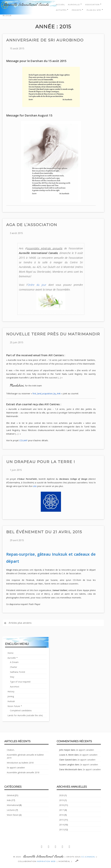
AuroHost (15, 687)
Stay (12, 677)
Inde (9, 800)
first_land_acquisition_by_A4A (47, 394)
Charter (14, 667)
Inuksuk (11, 701)
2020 (61, 795)
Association (92, 5)
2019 (61, 800)
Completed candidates (21, 710)
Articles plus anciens (20, 623)
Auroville (74, 5)
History (11, 691)
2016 (61, 815)
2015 (61, 820)
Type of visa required (20, 682)
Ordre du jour (37, 285)
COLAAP (23, 440)
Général (10, 795)
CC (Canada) (88, 857)
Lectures (11, 810)
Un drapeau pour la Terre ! (41, 462)
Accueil (60, 5)
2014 (61, 825)
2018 (61, 805)
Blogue (7, 15)
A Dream (14, 662)
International (13, 805)
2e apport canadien (85, 750)
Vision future (13, 815)
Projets (77, 10)
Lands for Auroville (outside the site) (25, 715)
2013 (61, 830)
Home (10, 653)
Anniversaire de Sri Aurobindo (45, 40)
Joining (11, 696)
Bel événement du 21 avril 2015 (44, 532)
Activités (61, 10)
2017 (61, 810)
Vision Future (14, 706)
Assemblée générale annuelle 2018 (23, 772)
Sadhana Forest (18, 672)
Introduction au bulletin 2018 (20, 763)
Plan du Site (94, 10)
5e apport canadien (16, 768)
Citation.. (11, 750)
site (35, 486)
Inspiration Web (46, 861)
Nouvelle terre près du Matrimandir (53, 334)
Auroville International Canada (26, 5)
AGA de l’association (32, 225)
